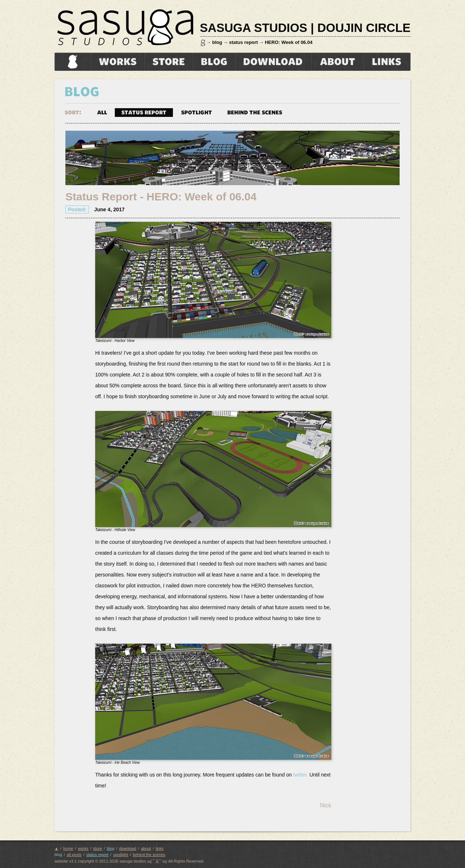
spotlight (197, 112)
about (337, 62)
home (71, 62)
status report (243, 42)
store (168, 62)
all (102, 112)
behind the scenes (255, 112)
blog (217, 42)
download (273, 62)
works (117, 62)
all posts (74, 855)
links (387, 62)
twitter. (300, 775)
